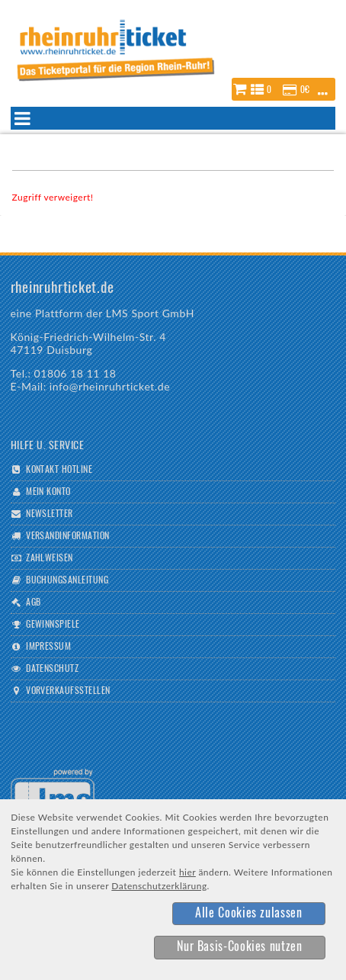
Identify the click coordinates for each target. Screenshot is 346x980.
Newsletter (50, 514)
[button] (284, 89)
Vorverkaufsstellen (68, 691)
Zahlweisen (50, 558)
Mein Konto (48, 492)
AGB (33, 602)
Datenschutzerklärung (159, 886)
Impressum (48, 647)
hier (187, 872)
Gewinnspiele (53, 625)
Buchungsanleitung (67, 580)
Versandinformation (68, 536)
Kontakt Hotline (59, 470)
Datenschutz (52, 669)
